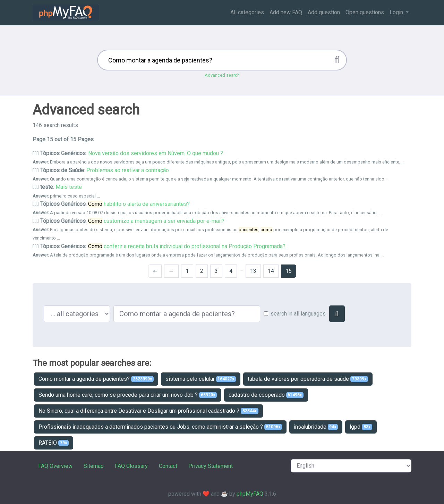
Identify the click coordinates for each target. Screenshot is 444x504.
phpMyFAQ (250, 494)
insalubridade (316, 427)
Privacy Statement (211, 466)
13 (253, 271)
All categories (247, 12)
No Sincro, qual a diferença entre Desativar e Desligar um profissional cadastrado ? (148, 411)
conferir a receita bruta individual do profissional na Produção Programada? (187, 246)
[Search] (337, 314)
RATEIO (54, 443)
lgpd (361, 427)
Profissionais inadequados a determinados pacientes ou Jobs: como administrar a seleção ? (160, 427)
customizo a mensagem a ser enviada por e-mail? (156, 221)
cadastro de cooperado (266, 395)
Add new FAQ (286, 12)
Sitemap (94, 466)
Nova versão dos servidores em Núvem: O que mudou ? (156, 153)
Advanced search (222, 75)
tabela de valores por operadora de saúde (308, 379)
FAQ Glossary (131, 466)
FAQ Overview (55, 466)
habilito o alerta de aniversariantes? (139, 204)
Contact (168, 466)
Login (397, 12)
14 (271, 271)
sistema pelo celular (201, 379)
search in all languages (298, 314)
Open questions (365, 12)
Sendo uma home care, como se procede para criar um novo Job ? (128, 395)
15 (289, 271)
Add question (324, 12)
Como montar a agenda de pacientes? (96, 379)
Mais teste (69, 187)
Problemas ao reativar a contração (128, 170)
